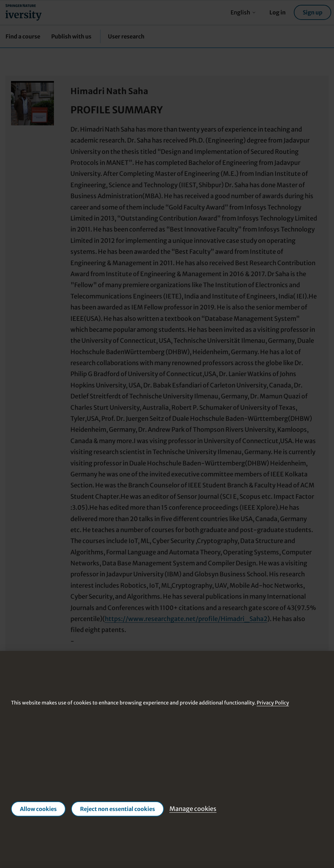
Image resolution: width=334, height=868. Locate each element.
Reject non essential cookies (118, 809)
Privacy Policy (273, 703)
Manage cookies (193, 809)
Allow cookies (38, 809)
